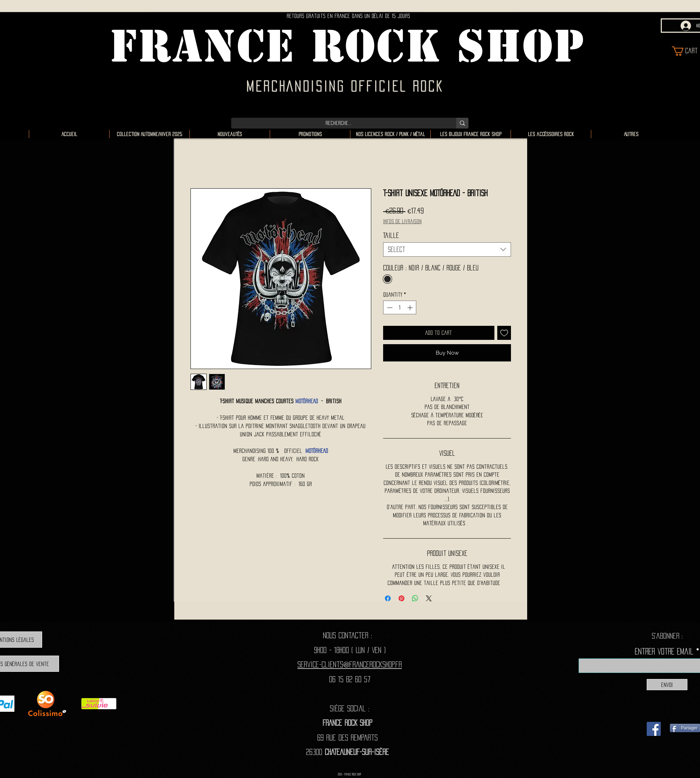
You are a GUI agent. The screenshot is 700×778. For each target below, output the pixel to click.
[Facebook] (654, 729)
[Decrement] (389, 308)
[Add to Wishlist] (504, 333)
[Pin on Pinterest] (401, 598)
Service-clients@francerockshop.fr (350, 664)
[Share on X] (429, 598)
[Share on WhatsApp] (415, 598)
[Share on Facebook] (388, 598)
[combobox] (447, 249)
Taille (391, 235)
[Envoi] (667, 685)
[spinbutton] (400, 308)
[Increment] (411, 308)
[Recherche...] (338, 123)
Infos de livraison (402, 221)
